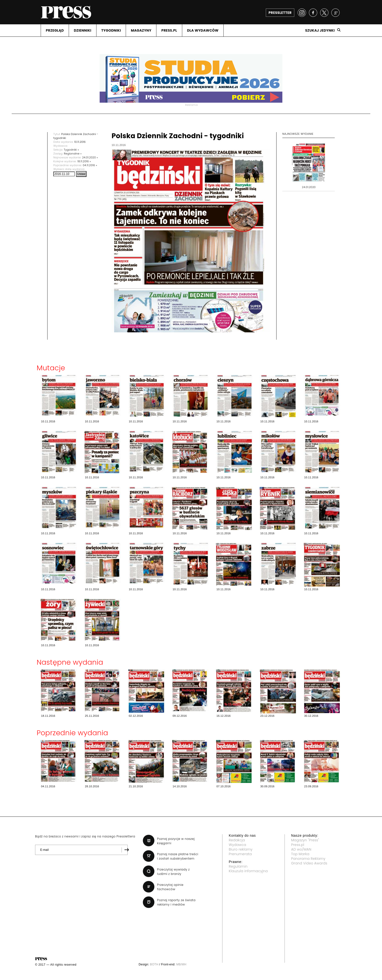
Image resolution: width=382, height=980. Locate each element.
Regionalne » (73, 154)
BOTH (154, 964)
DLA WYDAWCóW (203, 30)
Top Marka (300, 854)
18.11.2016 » (84, 161)
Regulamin (238, 866)
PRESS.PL (169, 30)
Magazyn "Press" (305, 840)
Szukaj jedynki (320, 30)
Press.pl (298, 845)
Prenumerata (240, 854)
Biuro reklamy (241, 849)
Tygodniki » (71, 150)
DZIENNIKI (83, 30)
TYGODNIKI (111, 30)
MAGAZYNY (141, 30)
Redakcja (237, 840)
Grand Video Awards (309, 863)
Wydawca (238, 845)
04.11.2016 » (90, 165)
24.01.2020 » (90, 157)
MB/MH (181, 964)
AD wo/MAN (301, 849)
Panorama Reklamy (308, 859)
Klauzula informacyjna (248, 871)
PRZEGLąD (55, 30)
